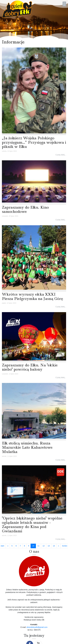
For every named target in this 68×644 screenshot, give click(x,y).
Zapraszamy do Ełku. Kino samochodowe (25, 209)
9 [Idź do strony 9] (29, 546)
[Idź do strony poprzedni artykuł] (8, 546)
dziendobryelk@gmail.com (37, 627)
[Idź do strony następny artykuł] (58, 546)
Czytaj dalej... (61, 155)
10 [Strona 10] (34, 546)
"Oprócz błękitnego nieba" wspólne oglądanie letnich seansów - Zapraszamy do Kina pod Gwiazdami (32, 525)
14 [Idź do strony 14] (54, 546)
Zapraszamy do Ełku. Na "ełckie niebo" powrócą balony (30, 367)
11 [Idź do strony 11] (38, 546)
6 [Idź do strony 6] (16, 546)
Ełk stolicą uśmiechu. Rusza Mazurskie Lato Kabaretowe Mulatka (27, 447)
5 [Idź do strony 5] (12, 546)
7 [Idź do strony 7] (20, 546)
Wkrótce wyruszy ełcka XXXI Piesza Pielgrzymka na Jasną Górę (32, 296)
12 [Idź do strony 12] (44, 546)
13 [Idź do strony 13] (49, 546)
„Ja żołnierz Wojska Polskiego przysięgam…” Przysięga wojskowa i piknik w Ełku (34, 142)
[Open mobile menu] (64, 4)
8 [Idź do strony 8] (24, 546)
